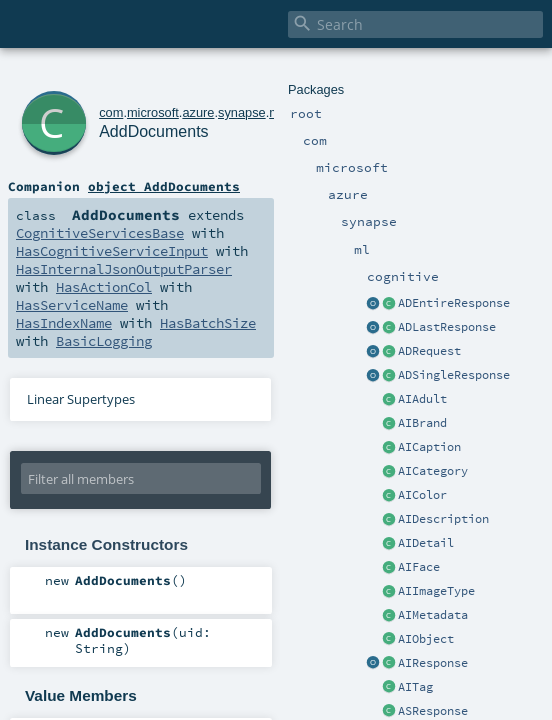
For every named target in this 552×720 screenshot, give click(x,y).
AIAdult (422, 399)
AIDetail (426, 543)
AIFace (419, 567)
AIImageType (436, 591)
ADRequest (429, 351)
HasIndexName (64, 323)
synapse (242, 112)
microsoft (153, 112)
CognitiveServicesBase (100, 233)
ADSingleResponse (454, 375)
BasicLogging (104, 341)
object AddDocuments (164, 186)
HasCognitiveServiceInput (112, 251)
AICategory (433, 471)
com (111, 112)
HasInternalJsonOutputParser (124, 269)
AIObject (426, 639)
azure (198, 112)
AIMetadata (433, 615)
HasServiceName (72, 305)
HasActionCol (104, 287)
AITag (415, 687)
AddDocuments (153, 131)
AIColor (422, 495)
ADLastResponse (447, 327)
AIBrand (422, 423)
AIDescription (443, 519)
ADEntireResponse (454, 303)
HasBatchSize (208, 323)
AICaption (429, 447)
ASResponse (433, 711)
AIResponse (433, 663)
